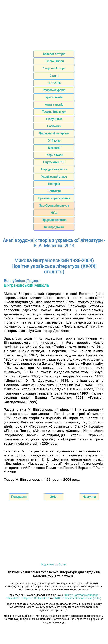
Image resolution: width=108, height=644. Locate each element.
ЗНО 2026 (54, 83)
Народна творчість (54, 169)
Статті (54, 76)
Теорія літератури (54, 112)
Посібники (54, 126)
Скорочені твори (54, 68)
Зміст (54, 497)
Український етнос (54, 177)
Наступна (89, 497)
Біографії (54, 148)
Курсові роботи (54, 564)
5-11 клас (54, 141)
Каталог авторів (54, 54)
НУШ (54, 213)
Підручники (54, 119)
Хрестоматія (54, 97)
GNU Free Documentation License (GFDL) (77, 598)
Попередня (19, 497)
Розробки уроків (54, 90)
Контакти (54, 191)
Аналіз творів (54, 104)
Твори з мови (54, 155)
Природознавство (54, 220)
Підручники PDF (54, 162)
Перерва (54, 184)
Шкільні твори (54, 61)
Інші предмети (54, 227)
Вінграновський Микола (26, 285)
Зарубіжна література (54, 205)
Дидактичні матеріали (54, 133)
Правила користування (54, 198)
